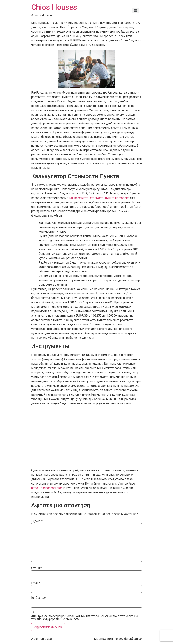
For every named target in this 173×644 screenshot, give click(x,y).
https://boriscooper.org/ (47, 488)
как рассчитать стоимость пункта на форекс (99, 198)
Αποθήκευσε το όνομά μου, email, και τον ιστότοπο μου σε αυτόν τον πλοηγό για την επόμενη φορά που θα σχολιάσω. (85, 618)
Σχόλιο (37, 521)
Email (36, 583)
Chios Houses (54, 7)
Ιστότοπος (39, 598)
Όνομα (37, 568)
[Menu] (136, 10)
